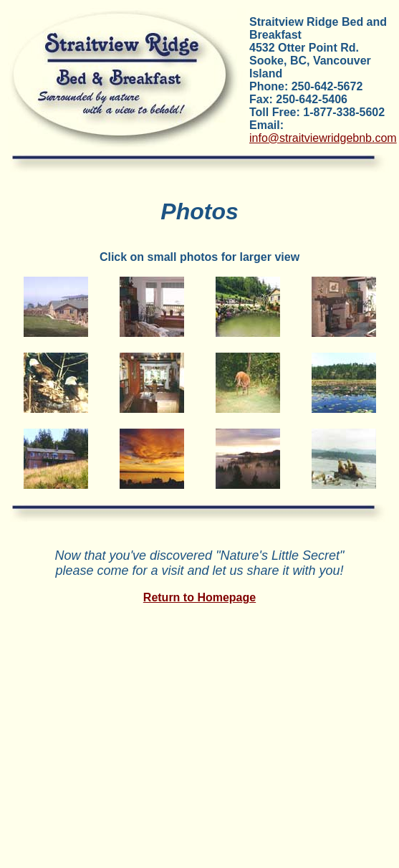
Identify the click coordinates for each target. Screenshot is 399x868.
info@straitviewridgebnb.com (323, 138)
